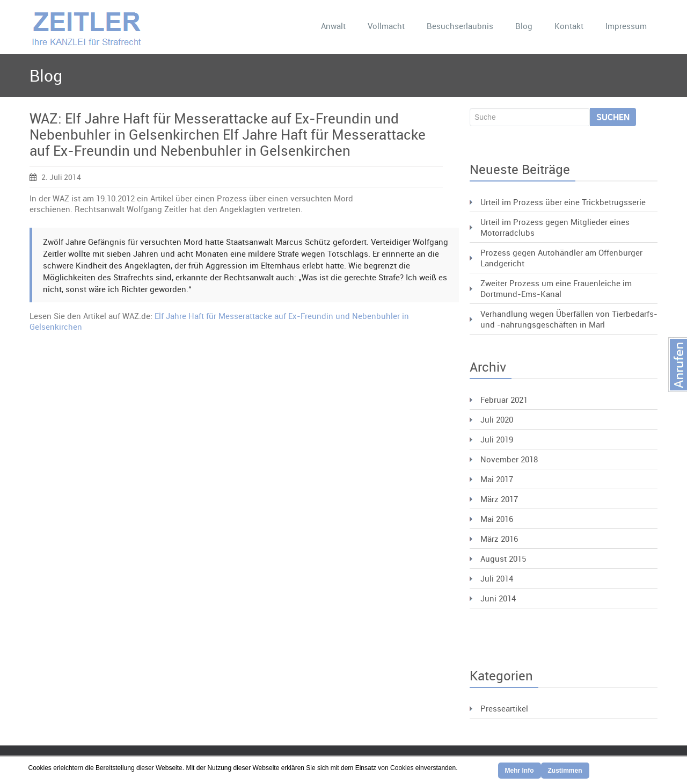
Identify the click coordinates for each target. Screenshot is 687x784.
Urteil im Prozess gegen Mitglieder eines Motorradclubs (555, 227)
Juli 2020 (497, 419)
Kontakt (569, 26)
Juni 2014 (498, 598)
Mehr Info (520, 771)
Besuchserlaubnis (460, 26)
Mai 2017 (497, 479)
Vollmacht (386, 26)
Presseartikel (504, 708)
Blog (524, 26)
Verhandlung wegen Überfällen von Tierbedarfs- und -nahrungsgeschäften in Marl (569, 319)
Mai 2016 (497, 519)
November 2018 (509, 459)
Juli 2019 (497, 439)
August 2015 (503, 558)
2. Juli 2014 (55, 177)
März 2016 (499, 539)
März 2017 (499, 499)
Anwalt (333, 26)
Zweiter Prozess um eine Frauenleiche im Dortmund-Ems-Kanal (556, 288)
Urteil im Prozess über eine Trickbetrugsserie (563, 202)
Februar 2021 (504, 400)
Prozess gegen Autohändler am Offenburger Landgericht (561, 258)
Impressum (626, 26)
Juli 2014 (497, 578)
